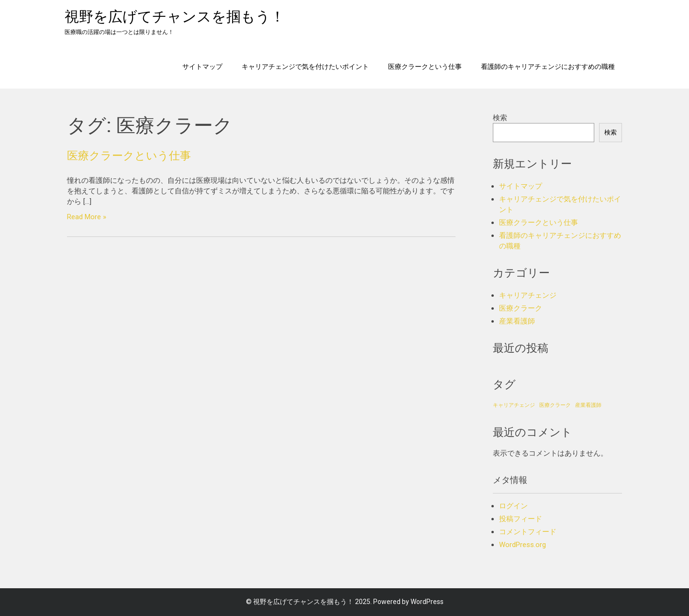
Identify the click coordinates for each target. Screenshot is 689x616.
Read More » (87, 217)
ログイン (513, 506)
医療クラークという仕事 (425, 66)
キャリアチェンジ (528, 295)
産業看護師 (517, 321)
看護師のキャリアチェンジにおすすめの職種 (548, 66)
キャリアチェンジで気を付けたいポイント (305, 66)
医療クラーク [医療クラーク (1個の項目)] (555, 405)
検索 (500, 118)
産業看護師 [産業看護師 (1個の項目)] (588, 405)
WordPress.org (522, 545)
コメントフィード (528, 532)
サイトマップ (202, 66)
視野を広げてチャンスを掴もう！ (175, 17)
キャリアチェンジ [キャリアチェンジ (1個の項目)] (514, 405)
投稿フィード (521, 519)
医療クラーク (521, 308)
